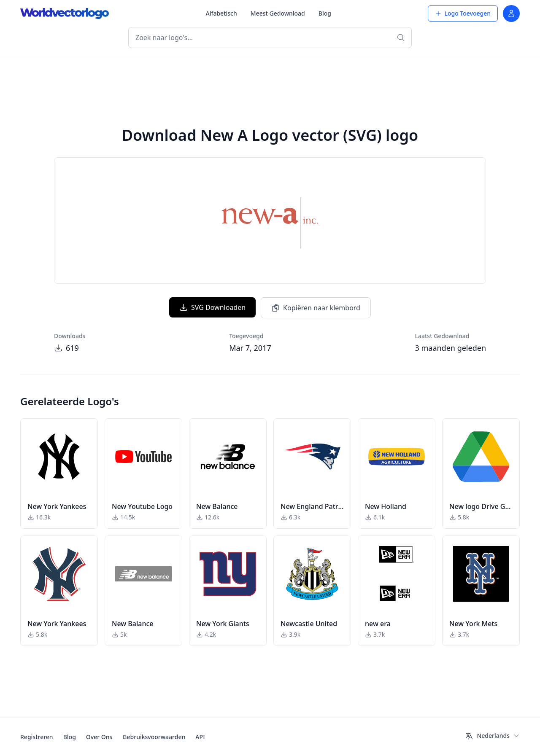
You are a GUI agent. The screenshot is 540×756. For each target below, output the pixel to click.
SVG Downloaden (212, 307)
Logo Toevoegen (463, 13)
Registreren (37, 737)
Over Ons (99, 737)
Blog (325, 13)
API (200, 737)
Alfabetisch (221, 13)
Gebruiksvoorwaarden (154, 737)
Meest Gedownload (278, 13)
